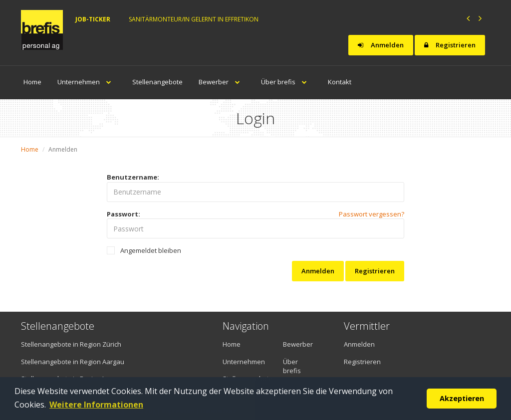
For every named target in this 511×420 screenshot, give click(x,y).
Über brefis (286, 82)
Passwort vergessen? (372, 214)
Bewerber (222, 82)
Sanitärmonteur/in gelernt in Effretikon (194, 19)
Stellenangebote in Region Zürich (71, 344)
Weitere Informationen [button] (96, 405)
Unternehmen (87, 82)
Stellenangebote (157, 82)
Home (32, 82)
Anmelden (381, 45)
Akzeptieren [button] (462, 398)
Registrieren (450, 45)
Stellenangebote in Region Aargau (73, 362)
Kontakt (340, 82)
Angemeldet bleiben (144, 250)
